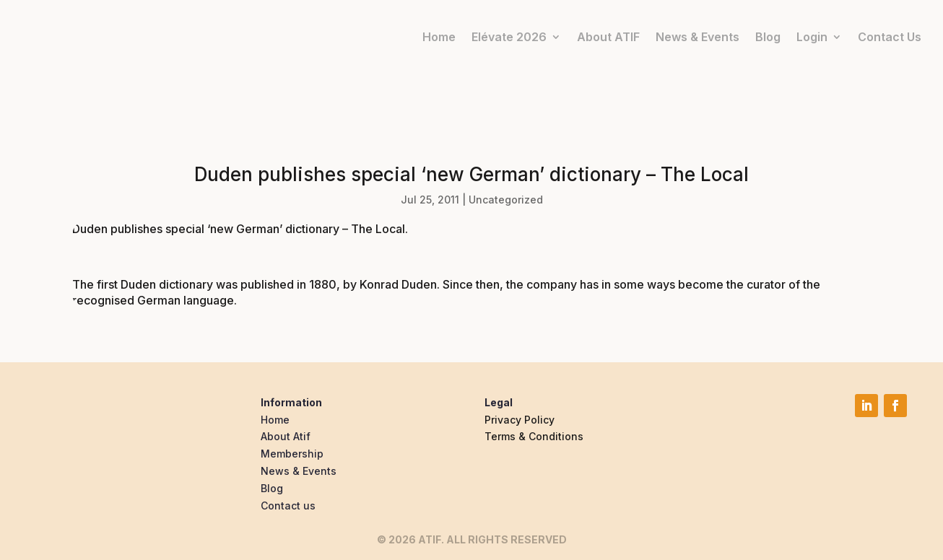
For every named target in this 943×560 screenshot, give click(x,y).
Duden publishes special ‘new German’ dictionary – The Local (239, 229)
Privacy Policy (520, 420)
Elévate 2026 (509, 37)
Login (812, 37)
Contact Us (890, 37)
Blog (768, 37)
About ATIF (608, 37)
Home (439, 37)
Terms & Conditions (534, 436)
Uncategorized (506, 200)
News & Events (698, 37)
